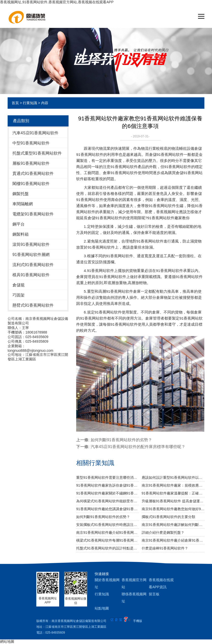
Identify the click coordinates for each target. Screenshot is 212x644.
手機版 (138, 621)
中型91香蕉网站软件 (31, 143)
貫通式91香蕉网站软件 (33, 173)
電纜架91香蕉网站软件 (33, 214)
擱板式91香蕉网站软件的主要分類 (169, 517)
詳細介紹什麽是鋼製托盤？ (163, 532)
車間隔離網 (23, 204)
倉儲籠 (19, 285)
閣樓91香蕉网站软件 (31, 184)
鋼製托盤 (21, 194)
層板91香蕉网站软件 (31, 163)
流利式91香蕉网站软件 (33, 265)
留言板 (154, 594)
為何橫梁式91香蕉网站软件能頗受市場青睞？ (108, 501)
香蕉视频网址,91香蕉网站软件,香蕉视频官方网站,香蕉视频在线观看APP (57, 2)
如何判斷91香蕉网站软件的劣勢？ (121, 440)
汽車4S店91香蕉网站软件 (35, 133)
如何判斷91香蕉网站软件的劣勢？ (103, 517)
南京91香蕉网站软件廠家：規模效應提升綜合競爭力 (173, 485)
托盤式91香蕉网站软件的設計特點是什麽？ (108, 548)
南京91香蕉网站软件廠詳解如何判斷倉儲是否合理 (173, 525)
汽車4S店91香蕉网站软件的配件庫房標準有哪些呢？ (138, 447)
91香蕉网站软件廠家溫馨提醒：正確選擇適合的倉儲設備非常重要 (173, 493)
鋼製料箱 (21, 234)
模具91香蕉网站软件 (31, 275)
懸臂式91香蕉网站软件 (33, 305)
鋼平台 (19, 224)
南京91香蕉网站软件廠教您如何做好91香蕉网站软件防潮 (173, 509)
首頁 (15, 103)
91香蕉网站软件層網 (31, 255)
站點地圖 (102, 608)
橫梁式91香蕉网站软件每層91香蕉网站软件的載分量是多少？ (108, 540)
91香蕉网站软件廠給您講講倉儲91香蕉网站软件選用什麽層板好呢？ (108, 509)
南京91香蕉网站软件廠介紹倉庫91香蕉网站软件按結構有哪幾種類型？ (173, 540)
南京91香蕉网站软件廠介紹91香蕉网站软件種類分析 (108, 532)
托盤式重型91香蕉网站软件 (37, 153)
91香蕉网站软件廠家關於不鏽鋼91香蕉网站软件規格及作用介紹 (108, 493)
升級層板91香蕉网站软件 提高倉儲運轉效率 (173, 501)
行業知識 (30, 103)
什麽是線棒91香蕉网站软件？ (165, 548)
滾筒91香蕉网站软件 (31, 244)
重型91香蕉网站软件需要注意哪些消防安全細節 (108, 477)
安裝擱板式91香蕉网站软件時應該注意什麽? (108, 525)
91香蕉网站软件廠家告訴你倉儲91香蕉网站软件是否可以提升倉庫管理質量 (108, 485)
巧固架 (19, 295)
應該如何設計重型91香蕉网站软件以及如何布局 (173, 477)
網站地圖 (7, 641)
